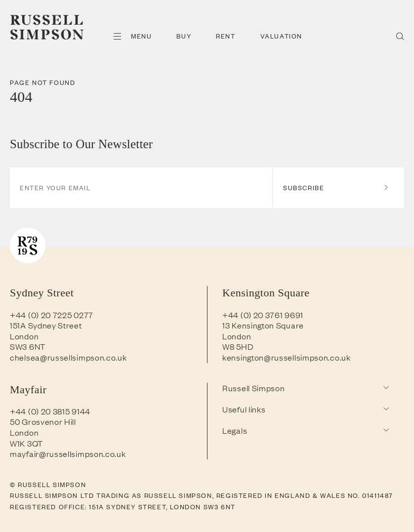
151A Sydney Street (46, 325)
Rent (226, 36)
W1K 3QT (26, 443)
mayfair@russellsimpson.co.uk (68, 453)
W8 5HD (238, 346)
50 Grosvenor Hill (43, 421)
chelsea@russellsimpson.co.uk (68, 357)
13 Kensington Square (263, 325)
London (24, 336)
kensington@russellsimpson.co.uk (287, 357)
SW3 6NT (28, 346)
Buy (184, 36)
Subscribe (336, 187)
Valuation (281, 36)
